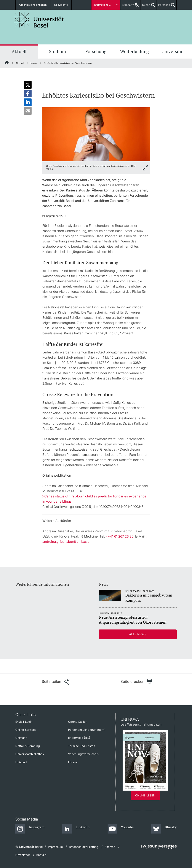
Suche (145, 7)
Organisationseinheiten (32, 5)
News (34, 63)
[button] (28, 85)
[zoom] (96, 134)
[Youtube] (121, 829)
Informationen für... (105, 5)
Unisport (21, 762)
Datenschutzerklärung (84, 847)
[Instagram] (30, 829)
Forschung (96, 51)
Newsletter (23, 855)
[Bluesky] (164, 829)
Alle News (138, 634)
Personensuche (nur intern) (87, 730)
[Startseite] (7, 63)
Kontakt (41, 855)
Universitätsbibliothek (30, 754)
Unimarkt (21, 738)
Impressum (55, 847)
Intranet (73, 762)
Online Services (26, 730)
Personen (163, 7)
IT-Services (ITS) (79, 738)
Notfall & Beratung (28, 746)
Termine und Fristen (82, 746)
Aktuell (19, 51)
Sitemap (110, 847)
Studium (57, 51)
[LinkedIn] (76, 829)
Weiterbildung (134, 51)
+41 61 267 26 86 (121, 536)
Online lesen (145, 795)
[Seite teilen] (56, 682)
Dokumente (58, 5)
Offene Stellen (78, 722)
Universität (173, 51)
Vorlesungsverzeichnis (83, 754)
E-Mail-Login (24, 722)
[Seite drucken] (136, 682)
